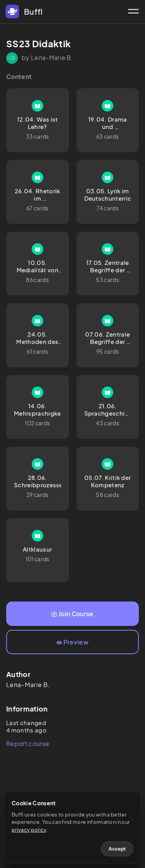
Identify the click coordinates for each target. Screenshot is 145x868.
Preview (72, 642)
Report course (28, 743)
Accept (117, 849)
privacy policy (29, 830)
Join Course (72, 614)
